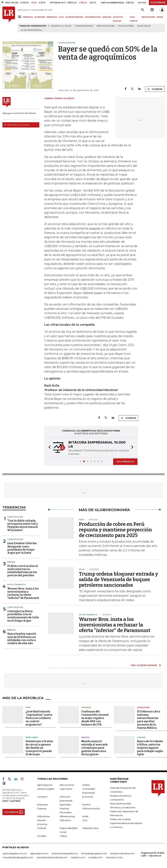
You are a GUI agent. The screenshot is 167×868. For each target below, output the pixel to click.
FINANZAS (28, 17)
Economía (88, 797)
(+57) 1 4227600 (11, 801)
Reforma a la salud (61, 26)
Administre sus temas (17, 125)
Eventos (86, 805)
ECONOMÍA (40, 17)
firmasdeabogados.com (94, 853)
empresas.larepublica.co (65, 853)
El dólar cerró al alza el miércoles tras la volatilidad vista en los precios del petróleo (23, 571)
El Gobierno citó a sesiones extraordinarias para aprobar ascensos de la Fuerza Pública (149, 720)
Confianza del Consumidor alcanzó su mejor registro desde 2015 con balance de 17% (95, 718)
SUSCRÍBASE (158, 2)
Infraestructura (67, 816)
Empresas (42, 805)
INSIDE (160, 17)
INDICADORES (148, 17)
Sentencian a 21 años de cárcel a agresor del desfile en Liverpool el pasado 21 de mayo (39, 748)
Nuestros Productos (121, 796)
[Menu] (20, 17)
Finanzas (42, 808)
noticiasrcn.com (114, 857)
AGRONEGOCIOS (93, 17)
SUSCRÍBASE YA (125, 461)
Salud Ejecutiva (90, 828)
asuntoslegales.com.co (15, 853)
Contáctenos (117, 800)
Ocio (85, 820)
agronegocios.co (39, 853)
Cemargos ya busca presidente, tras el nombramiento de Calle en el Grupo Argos (23, 616)
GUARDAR (155, 89)
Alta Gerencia (67, 785)
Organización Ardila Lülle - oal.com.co (153, 854)
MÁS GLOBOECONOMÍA (144, 665)
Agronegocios (45, 785)
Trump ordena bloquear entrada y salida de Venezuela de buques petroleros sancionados (118, 579)
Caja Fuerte (66, 789)
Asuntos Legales (46, 789)
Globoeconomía (91, 808)
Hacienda (86, 707)
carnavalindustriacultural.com (52, 857)
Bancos (11, 630)
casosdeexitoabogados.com (18, 857)
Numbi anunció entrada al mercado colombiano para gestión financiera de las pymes (95, 748)
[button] (49, 448)
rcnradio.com (95, 857)
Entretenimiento (17, 585)
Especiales (65, 805)
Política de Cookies (120, 819)
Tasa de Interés (126, 26)
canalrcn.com (78, 857)
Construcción (15, 517)
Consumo (42, 797)
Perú (28, 707)
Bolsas (11, 562)
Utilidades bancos (84, 26)
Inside (85, 816)
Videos (63, 836)
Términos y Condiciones (123, 807)
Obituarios (65, 820)
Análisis (86, 785)
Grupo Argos (144, 26)
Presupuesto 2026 (106, 26)
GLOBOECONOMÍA (74, 17)
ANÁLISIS (107, 17)
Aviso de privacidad (120, 804)
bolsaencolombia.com (122, 853)
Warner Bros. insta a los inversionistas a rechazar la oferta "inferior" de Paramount (23, 593)
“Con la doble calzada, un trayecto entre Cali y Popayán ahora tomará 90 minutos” (23, 525)
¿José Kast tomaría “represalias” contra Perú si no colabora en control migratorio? (39, 718)
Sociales (42, 836)
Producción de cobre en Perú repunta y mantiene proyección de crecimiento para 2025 (115, 530)
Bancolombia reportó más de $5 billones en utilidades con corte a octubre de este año (22, 638)
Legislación (143, 707)
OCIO (61, 17)
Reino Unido (32, 737)
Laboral (141, 737)
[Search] (142, 10)
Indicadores (43, 816)
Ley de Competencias (31, 30)
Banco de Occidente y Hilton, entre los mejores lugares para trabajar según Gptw (150, 748)
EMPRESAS (52, 17)
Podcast (42, 828)
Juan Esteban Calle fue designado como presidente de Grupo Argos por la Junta (22, 548)
